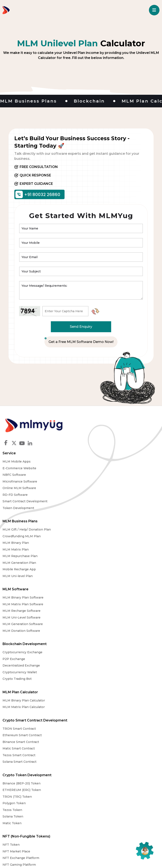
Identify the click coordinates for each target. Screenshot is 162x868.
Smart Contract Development (106, 466)
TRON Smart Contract (19, 611)
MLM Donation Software (102, 528)
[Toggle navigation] (154, 10)
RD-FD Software (96, 460)
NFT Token (11, 672)
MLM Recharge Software (103, 508)
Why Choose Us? (62, 793)
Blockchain (97, 101)
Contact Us (138, 793)
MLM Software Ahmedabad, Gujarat (29, 720)
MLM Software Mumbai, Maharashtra (31, 727)
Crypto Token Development (108, 602)
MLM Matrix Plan (16, 515)
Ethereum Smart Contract (22, 617)
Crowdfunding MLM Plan (22, 501)
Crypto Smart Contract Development (35, 602)
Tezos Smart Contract (19, 637)
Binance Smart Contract (21, 624)
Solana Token (94, 644)
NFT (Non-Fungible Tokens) (26, 664)
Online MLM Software (100, 453)
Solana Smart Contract (20, 644)
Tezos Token (93, 637)
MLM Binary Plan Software (104, 495)
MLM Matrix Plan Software (104, 501)
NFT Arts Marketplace (19, 699)
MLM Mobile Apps (98, 427)
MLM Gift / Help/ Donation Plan (27, 495)
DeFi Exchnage (95, 685)
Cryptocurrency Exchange (22, 563)
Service (90, 418)
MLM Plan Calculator (101, 554)
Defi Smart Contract (99, 679)
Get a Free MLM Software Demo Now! (81, 342)
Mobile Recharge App (19, 534)
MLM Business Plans (20, 486)
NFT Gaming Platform (19, 692)
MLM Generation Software (104, 521)
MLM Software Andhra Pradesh (26, 767)
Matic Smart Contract (19, 631)
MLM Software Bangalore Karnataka (30, 760)
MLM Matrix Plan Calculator (105, 569)
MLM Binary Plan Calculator (105, 563)
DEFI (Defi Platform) (101, 664)
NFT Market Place (16, 679)
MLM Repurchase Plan (20, 521)
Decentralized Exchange (21, 576)
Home (8, 793)
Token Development (99, 473)
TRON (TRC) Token (98, 624)
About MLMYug (30, 793)
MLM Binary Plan (16, 508)
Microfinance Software (101, 447)
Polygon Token (95, 631)
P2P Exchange (14, 569)
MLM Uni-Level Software (103, 515)
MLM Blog (115, 793)
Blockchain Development (25, 554)
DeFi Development (98, 672)
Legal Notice (92, 793)
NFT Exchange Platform (21, 685)
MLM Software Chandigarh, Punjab (29, 753)
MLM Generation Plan (19, 528)
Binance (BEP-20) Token (103, 611)
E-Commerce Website (100, 433)
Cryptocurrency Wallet (20, 583)
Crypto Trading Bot (17, 589)
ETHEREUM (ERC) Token (103, 617)
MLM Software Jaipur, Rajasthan (27, 740)
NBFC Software (95, 440)
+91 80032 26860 (38, 194)
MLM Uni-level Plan (18, 541)
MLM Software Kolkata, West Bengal (30, 747)
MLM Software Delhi (18, 733)
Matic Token (93, 651)
